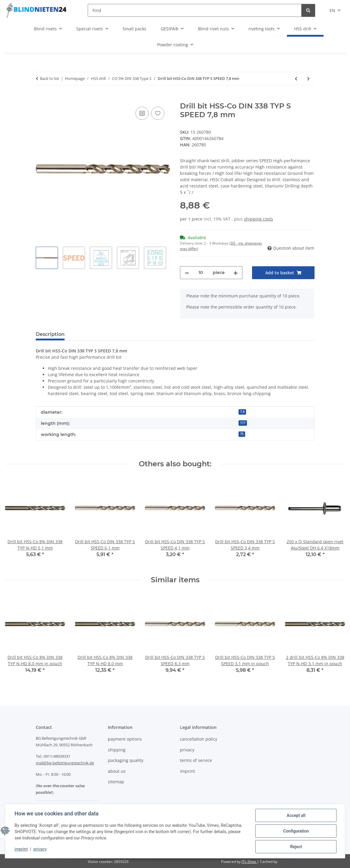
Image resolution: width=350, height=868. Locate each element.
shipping (117, 750)
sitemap (116, 782)
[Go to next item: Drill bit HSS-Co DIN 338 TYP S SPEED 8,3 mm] (308, 79)
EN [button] (332, 10)
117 (243, 423)
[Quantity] (201, 273)
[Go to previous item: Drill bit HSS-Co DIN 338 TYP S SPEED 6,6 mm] (296, 79)
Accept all (296, 815)
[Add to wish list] (158, 113)
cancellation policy (199, 739)
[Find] (195, 10)
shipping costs (259, 219)
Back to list (50, 78)
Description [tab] (50, 334)
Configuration (296, 831)
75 (242, 434)
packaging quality (126, 760)
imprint (21, 849)
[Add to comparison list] (142, 113)
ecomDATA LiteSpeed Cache (302, 862)
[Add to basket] (41, 99)
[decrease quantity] (187, 273)
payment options (125, 739)
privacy (40, 849)
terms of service (196, 760)
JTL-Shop (249, 862)
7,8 (242, 412)
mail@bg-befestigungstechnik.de (65, 763)
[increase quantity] (236, 273)
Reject (296, 847)
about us (117, 771)
